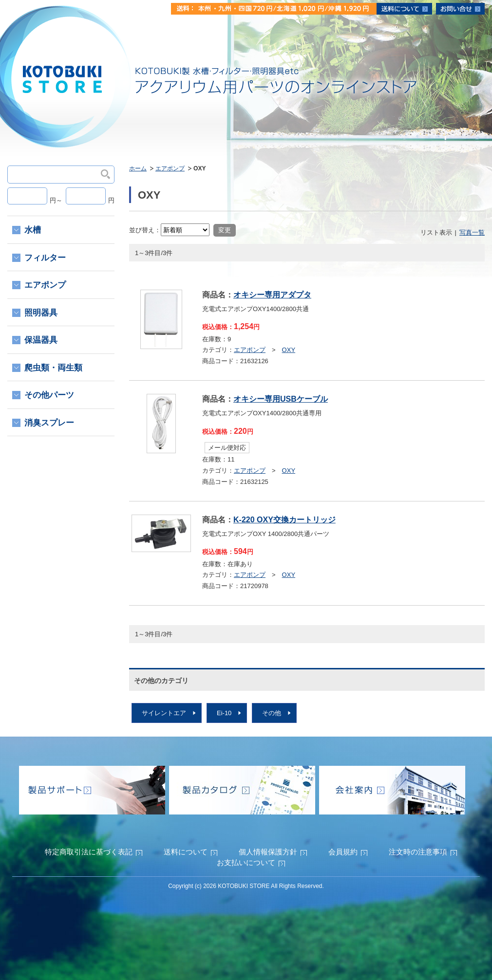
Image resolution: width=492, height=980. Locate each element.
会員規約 (343, 852)
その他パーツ (49, 395)
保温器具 (41, 340)
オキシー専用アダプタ (272, 295)
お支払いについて (246, 862)
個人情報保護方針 (268, 852)
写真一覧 (472, 232)
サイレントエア (164, 713)
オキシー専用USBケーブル (281, 399)
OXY (289, 350)
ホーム (138, 168)
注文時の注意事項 (418, 852)
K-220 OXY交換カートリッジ (284, 520)
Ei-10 (224, 713)
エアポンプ (170, 168)
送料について (186, 852)
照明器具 (41, 313)
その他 (272, 713)
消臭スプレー (49, 423)
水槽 (33, 230)
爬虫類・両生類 (53, 368)
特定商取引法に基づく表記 (89, 852)
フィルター (45, 258)
